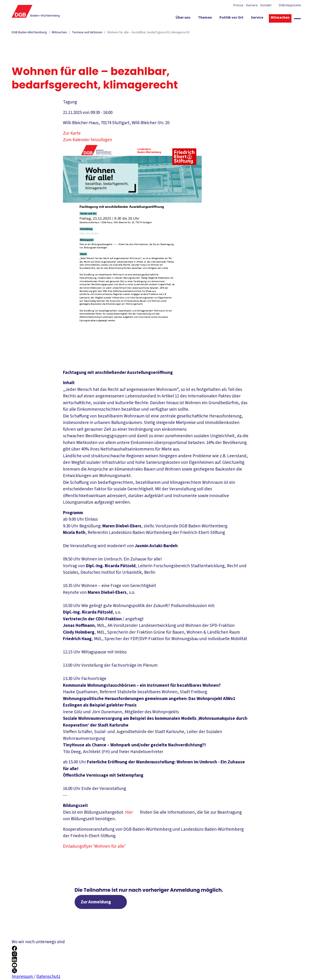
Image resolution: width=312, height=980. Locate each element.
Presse (238, 5)
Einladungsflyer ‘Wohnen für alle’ (98, 846)
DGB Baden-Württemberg (29, 32)
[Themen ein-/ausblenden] (205, 18)
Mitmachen (59, 32)
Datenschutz (48, 977)
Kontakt (266, 5)
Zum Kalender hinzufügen (88, 140)
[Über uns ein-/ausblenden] (183, 18)
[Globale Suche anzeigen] (297, 19)
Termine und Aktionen (87, 32)
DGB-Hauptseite (290, 5)
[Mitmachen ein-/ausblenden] (280, 18)
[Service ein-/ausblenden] (257, 18)
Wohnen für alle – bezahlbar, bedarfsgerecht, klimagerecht (148, 32)
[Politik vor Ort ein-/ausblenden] (231, 18)
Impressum (23, 977)
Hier (132, 812)
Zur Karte (75, 133)
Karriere (252, 5)
